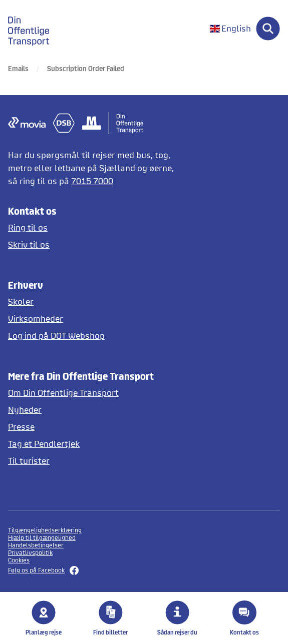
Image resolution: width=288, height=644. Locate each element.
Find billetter (110, 618)
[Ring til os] (96, 227)
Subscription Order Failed (86, 68)
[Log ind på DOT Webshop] (96, 336)
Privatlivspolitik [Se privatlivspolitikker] (30, 553)
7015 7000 (92, 181)
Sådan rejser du (177, 618)
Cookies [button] (19, 560)
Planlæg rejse (44, 618)
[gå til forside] (35, 29)
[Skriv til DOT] (96, 244)
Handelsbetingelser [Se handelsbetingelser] (36, 545)
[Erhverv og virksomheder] (96, 318)
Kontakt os (244, 618)
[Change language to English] (230, 29)
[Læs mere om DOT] (96, 393)
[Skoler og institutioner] (96, 301)
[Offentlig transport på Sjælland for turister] (96, 461)
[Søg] (268, 29)
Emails (18, 68)
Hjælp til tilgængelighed (42, 538)
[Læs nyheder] (96, 410)
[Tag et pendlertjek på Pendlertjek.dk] (96, 444)
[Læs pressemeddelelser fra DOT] (96, 427)
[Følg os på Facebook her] (144, 570)
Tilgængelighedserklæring (45, 530)
